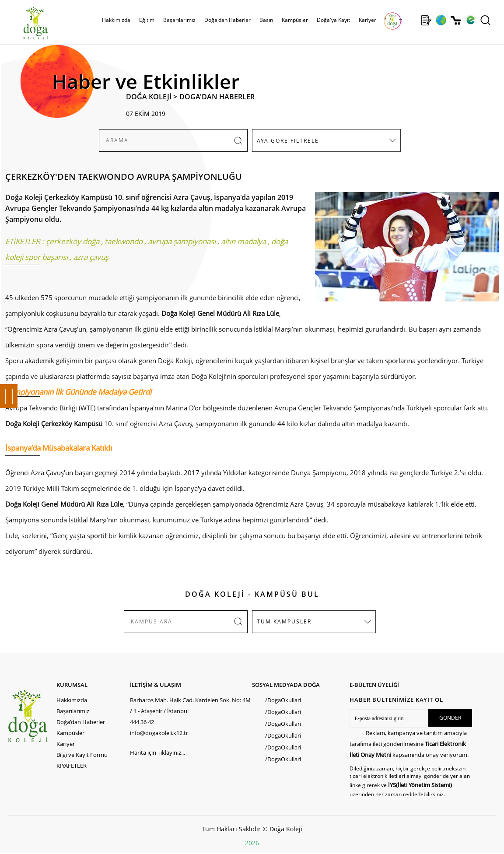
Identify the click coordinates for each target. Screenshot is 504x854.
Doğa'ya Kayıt (333, 20)
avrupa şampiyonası (182, 241)
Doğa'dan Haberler (227, 20)
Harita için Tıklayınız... (157, 752)
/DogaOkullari (283, 700)
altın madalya (243, 241)
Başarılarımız (179, 20)
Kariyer (367, 20)
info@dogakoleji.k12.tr (159, 733)
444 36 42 (142, 722)
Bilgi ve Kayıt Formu (82, 755)
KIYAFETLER (72, 766)
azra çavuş (91, 257)
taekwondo (124, 241)
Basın (266, 20)
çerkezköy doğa (73, 241)
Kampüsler (295, 20)
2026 (252, 843)
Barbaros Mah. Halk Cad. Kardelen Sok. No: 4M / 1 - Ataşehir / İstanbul (190, 705)
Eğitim (147, 20)
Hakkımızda (116, 20)
